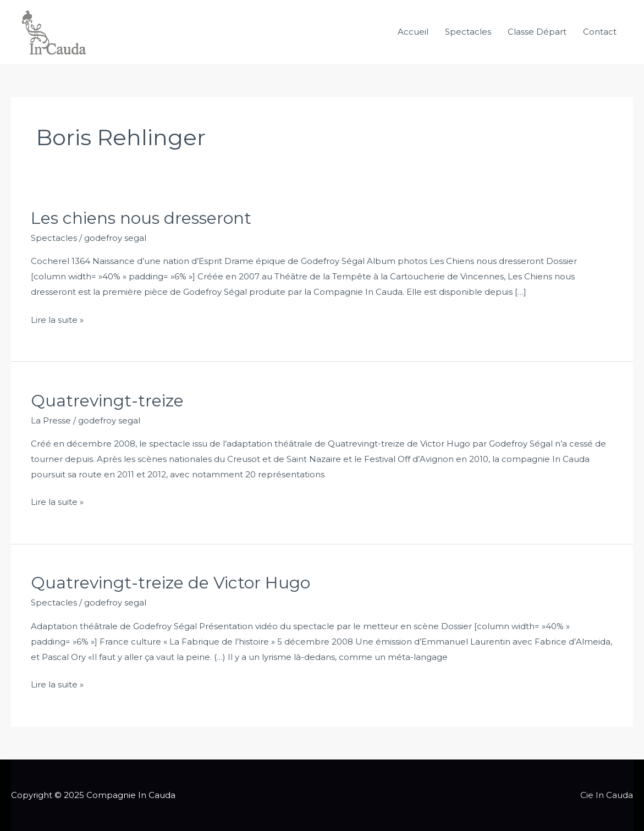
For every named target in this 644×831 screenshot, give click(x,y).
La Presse (51, 420)
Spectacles (468, 32)
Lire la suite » (57, 319)
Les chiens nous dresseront (141, 218)
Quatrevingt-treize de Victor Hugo (170, 583)
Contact (600, 32)
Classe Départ (537, 32)
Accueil (413, 32)
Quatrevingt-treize (107, 401)
